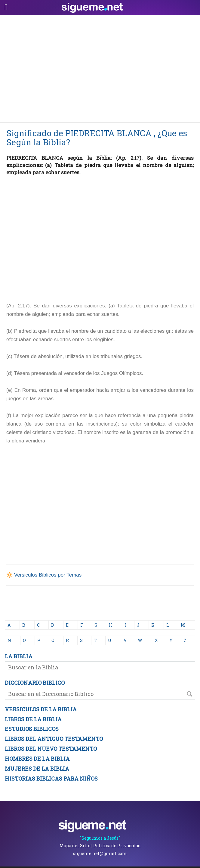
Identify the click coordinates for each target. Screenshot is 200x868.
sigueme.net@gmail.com (100, 853)
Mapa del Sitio (75, 846)
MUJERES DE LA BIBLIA (37, 769)
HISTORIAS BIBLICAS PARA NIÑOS (51, 778)
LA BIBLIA (19, 656)
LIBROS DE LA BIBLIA (33, 719)
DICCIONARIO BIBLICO (35, 683)
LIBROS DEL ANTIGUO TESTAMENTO (54, 739)
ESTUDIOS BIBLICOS (32, 729)
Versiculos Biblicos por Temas (48, 575)
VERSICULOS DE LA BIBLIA (41, 709)
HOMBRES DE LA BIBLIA (37, 759)
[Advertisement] (100, 67)
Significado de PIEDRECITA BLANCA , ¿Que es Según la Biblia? (97, 138)
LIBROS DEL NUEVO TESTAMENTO (51, 749)
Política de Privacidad (117, 846)
